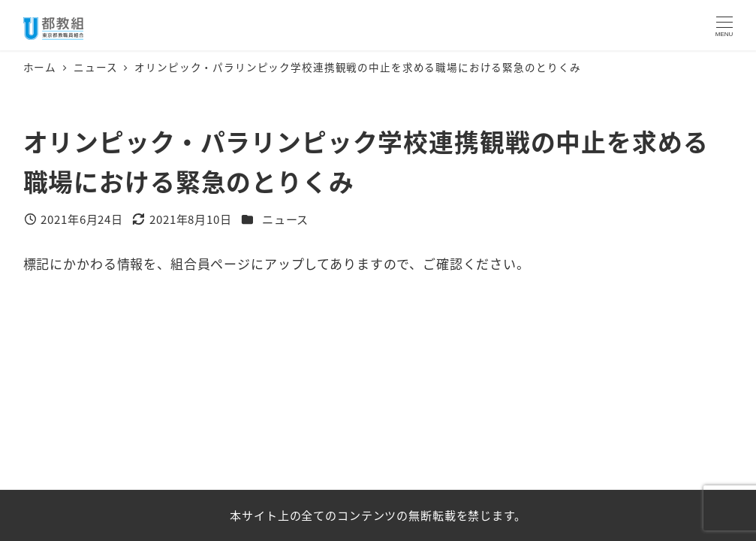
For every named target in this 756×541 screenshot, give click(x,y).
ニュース (285, 219)
